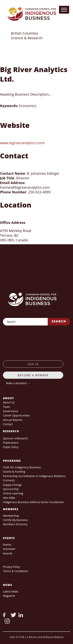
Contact (8, 424)
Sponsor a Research (15, 438)
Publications (11, 443)
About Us (9, 402)
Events (7, 545)
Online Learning (13, 493)
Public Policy (11, 447)
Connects (9, 480)
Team (6, 407)
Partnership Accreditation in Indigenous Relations (34, 476)
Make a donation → (18, 383)
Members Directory (15, 524)
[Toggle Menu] (64, 10)
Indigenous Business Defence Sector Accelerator (33, 502)
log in (33, 364)
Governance (11, 411)
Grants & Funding (14, 472)
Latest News (11, 591)
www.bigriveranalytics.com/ (22, 143)
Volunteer (9, 549)
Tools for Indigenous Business (22, 467)
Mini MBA (9, 498)
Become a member (33, 375)
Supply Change (12, 485)
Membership (11, 516)
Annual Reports (13, 420)
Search (59, 321)
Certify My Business (15, 520)
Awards (8, 553)
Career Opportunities (16, 415)
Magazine (9, 596)
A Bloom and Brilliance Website (45, 637)
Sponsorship (11, 489)
